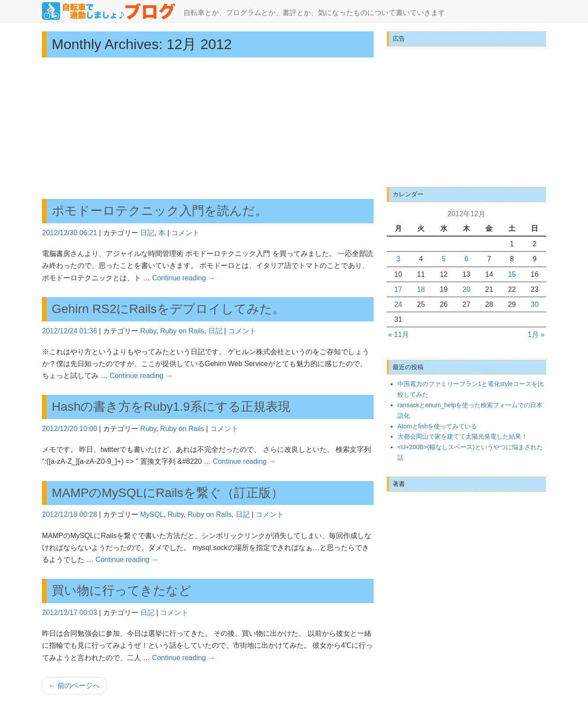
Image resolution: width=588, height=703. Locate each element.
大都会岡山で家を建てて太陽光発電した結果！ (462, 436)
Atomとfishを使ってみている (437, 426)
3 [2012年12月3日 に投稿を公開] (398, 259)
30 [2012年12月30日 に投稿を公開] (535, 304)
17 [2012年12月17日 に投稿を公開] (398, 289)
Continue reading (183, 278)
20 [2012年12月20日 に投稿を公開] (466, 289)
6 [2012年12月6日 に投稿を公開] (467, 259)
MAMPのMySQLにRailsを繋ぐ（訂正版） (168, 493)
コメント (185, 233)
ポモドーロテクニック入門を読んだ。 (160, 211)
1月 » (536, 334)
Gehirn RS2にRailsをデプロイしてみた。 (168, 309)
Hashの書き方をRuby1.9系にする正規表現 (171, 407)
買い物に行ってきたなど (122, 590)
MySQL (152, 514)
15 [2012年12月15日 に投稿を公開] (512, 274)
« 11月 (399, 334)
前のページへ (74, 686)
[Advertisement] (208, 128)
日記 (147, 233)
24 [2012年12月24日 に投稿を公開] (398, 304)
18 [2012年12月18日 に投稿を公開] (421, 289)
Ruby (148, 331)
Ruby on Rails (182, 331)
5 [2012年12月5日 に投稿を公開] (444, 259)
